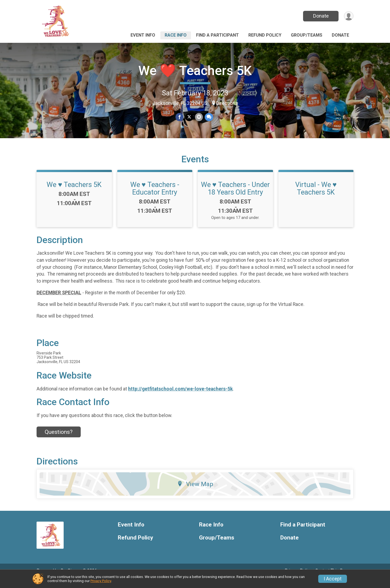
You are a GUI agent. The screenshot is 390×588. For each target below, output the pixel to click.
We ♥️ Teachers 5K (74, 192)
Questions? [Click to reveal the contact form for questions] (59, 440)
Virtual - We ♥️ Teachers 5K (316, 196)
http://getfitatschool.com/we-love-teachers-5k (180, 396)
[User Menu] (348, 16)
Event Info (143, 35)
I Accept (333, 579)
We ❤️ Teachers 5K (195, 71)
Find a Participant (217, 35)
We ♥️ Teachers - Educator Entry (155, 196)
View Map (195, 491)
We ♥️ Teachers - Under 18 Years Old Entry (235, 196)
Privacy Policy (101, 581)
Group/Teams (307, 35)
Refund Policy (265, 35)
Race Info (176, 35)
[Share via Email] (199, 117)
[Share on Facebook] (180, 117)
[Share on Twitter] (189, 117)
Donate (320, 16)
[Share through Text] (208, 117)
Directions (227, 103)
